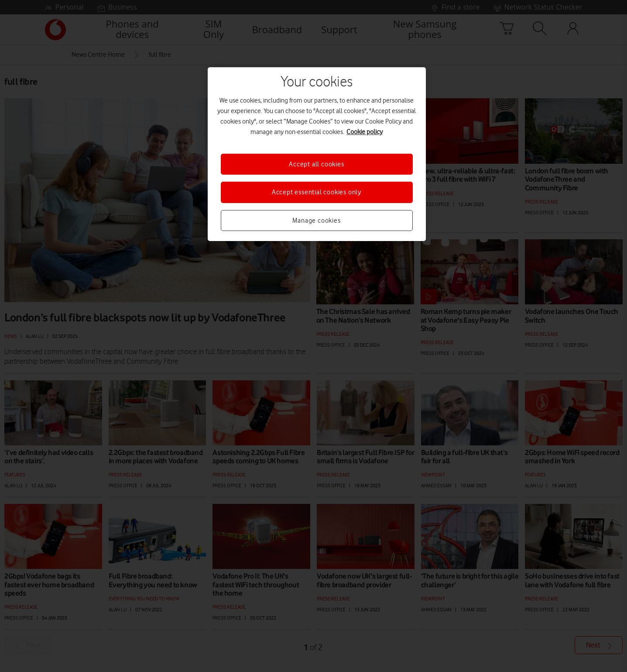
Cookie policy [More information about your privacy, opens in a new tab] (365, 132)
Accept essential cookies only (317, 192)
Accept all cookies (316, 164)
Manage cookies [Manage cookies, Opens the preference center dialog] (316, 221)
